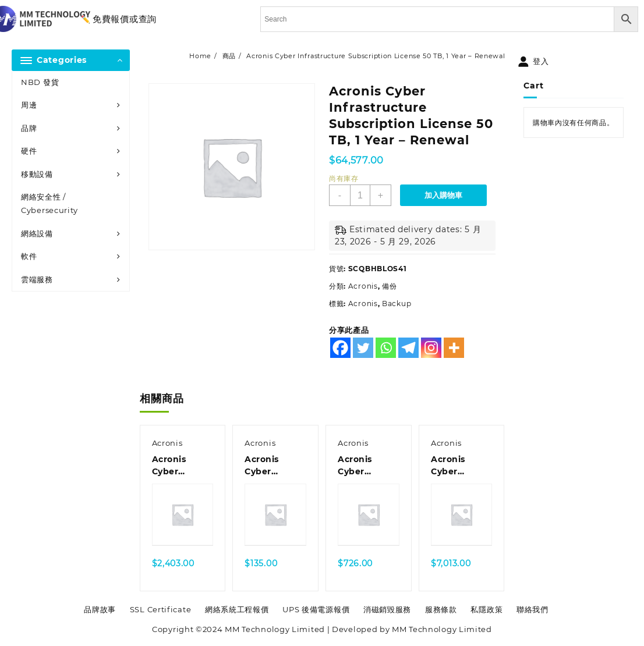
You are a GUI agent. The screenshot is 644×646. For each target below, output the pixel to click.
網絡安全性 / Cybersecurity (49, 203)
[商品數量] (360, 195)
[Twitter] (363, 348)
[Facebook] (340, 348)
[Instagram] (431, 348)
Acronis (363, 286)
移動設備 (37, 174)
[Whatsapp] (386, 348)
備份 (389, 286)
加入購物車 (443, 195)
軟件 (29, 256)
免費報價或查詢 (125, 19)
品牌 (29, 128)
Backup (397, 304)
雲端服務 (37, 279)
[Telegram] (408, 348)
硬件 (29, 151)
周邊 (29, 105)
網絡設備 (37, 233)
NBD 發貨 (40, 82)
